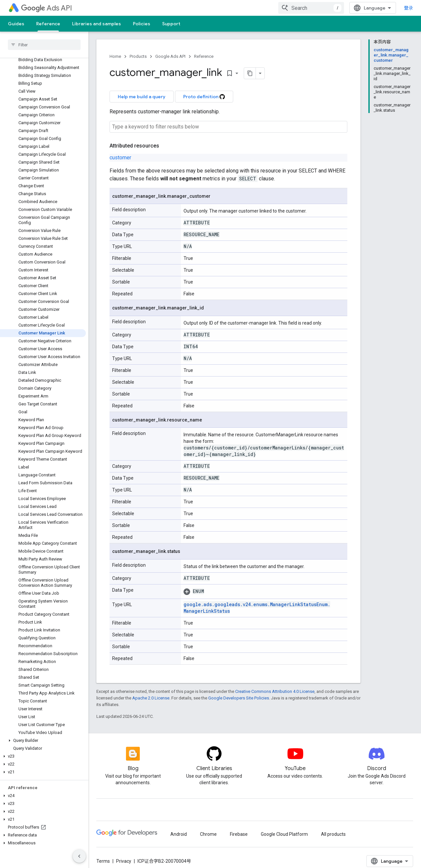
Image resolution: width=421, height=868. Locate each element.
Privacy (124, 861)
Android (179, 834)
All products (333, 834)
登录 (409, 8)
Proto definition (204, 97)
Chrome (208, 834)
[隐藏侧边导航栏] (79, 856)
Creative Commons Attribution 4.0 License (275, 691)
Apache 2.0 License (151, 698)
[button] (43, 741)
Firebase (239, 834)
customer (120, 158)
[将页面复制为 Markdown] (250, 73)
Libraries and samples (97, 24)
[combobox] (311, 8)
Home (115, 56)
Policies (142, 24)
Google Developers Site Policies (239, 698)
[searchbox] (44, 45)
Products (138, 56)
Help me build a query (142, 97)
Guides (16, 24)
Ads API (47, 8)
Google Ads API (170, 56)
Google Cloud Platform (284, 834)
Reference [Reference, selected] (48, 24)
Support (171, 24)
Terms (103, 861)
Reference (204, 56)
